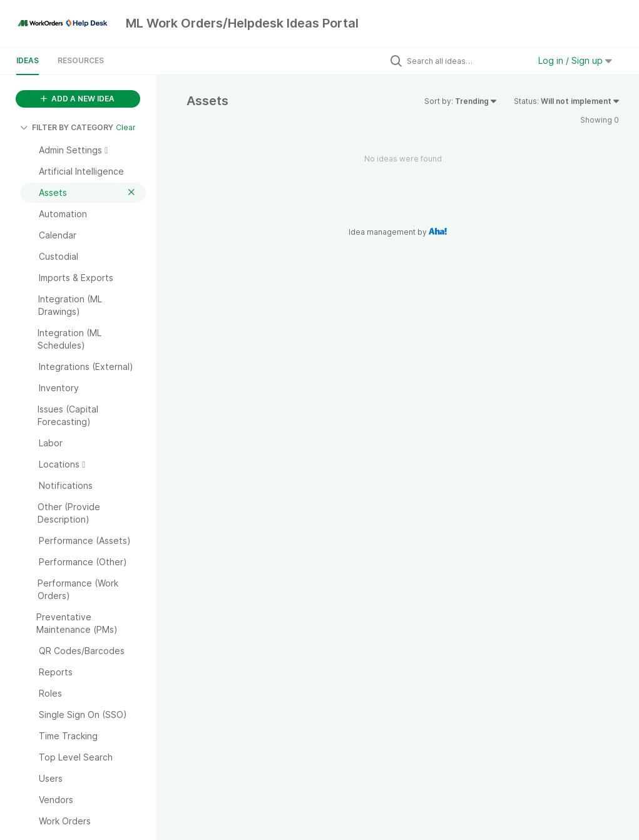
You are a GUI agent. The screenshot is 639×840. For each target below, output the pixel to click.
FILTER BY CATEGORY (67, 127)
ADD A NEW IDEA (78, 99)
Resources (81, 60)
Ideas (28, 60)
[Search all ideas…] (465, 61)
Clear (126, 127)
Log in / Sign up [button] (575, 60)
